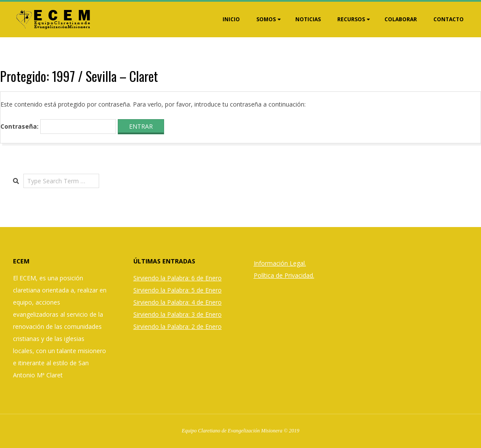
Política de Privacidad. (284, 275)
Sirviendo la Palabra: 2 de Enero (178, 326)
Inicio (231, 19)
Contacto (449, 19)
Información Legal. (280, 263)
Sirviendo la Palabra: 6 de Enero (178, 278)
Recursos (351, 19)
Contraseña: (58, 127)
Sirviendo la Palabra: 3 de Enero (178, 314)
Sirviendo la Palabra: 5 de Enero (178, 290)
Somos (266, 19)
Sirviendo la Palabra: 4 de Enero (178, 302)
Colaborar (401, 19)
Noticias (308, 19)
